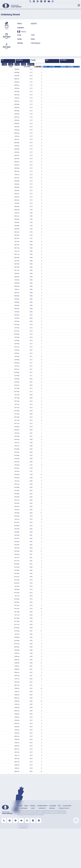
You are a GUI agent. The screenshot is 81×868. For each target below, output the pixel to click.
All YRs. (31, 65)
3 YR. (17, 65)
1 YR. (4, 65)
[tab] (8, 61)
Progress (33, 60)
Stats (47, 60)
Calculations (19, 60)
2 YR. (11, 65)
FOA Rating (63, 60)
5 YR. (23, 65)
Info (2, 60)
